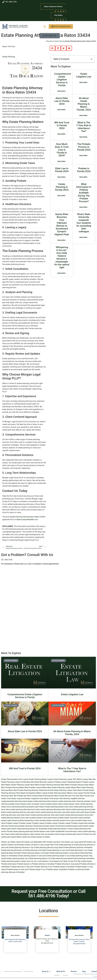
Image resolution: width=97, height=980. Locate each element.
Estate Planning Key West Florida (51, 796)
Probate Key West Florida (27, 796)
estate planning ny (66, 845)
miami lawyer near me (38, 834)
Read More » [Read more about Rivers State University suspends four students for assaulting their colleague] (84, 237)
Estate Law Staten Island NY (13, 842)
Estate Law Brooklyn (16, 845)
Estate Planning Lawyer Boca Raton (17, 971)
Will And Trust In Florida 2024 (62, 125)
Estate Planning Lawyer (8, 971)
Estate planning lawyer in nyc (58, 856)
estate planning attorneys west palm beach (58, 812)
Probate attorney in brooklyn (43, 864)
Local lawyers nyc (56, 861)
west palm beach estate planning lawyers (68, 815)
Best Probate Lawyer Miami (36, 787)
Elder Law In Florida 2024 (62, 170)
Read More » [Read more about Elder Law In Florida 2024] (62, 177)
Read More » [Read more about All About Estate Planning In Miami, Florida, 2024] (84, 116)
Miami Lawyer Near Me (86, 779)
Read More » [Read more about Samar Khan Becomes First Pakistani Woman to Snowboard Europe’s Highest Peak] (62, 240)
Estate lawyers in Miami (41, 837)
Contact (94, 971)
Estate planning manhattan (84, 858)
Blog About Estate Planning (56, 41)
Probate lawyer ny (24, 864)
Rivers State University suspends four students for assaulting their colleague (84, 223)
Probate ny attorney (76, 869)
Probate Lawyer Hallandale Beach (68, 782)
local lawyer (44, 798)
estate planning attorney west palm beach (23, 812)
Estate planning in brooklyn (35, 850)
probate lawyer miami (54, 804)
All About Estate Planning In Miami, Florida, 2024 (84, 104)
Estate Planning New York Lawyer (15, 779)
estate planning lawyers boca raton (59, 807)
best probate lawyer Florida (50, 826)
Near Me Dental (33, 782)
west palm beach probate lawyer (56, 818)
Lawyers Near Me (57, 975)
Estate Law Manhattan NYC (35, 842)
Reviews (74, 971)
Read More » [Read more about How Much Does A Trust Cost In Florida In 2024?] (62, 161)
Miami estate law (23, 837)
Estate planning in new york (58, 850)
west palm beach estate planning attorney (34, 815)
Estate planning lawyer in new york (32, 856)
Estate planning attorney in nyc (21, 847)
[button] (45, 26)
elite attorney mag (67, 798)
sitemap (77, 974)
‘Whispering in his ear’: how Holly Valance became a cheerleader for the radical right (62, 257)
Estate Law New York (56, 842)
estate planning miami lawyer (21, 801)
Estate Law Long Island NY (75, 842)
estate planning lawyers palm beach (30, 807)
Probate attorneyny (9, 864)
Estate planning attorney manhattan (78, 847)
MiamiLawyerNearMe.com (27, 520)
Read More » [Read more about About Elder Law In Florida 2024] (62, 110)
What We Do (61, 971)
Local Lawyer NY (65, 975)
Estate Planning (9, 57)
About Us (46, 971)
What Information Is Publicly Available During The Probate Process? (84, 193)
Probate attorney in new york (22, 867)
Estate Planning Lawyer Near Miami (25, 785)
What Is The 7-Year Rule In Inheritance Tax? (84, 127)
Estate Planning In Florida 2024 (62, 187)
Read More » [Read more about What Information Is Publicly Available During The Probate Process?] (84, 207)
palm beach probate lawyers (19, 820)
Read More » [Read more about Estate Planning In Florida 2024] (62, 196)
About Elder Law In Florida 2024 (62, 101)
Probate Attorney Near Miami (82, 785)
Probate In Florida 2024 (84, 170)
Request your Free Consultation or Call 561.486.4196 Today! (48, 894)
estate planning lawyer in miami (61, 829)
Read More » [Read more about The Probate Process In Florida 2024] (84, 156)
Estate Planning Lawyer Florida (14, 782)
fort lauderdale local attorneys (65, 831)
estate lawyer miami (71, 804)
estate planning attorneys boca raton (25, 809)
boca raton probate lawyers (32, 818)
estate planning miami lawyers (46, 801)
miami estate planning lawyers (17, 834)
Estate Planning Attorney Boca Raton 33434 (28, 517)
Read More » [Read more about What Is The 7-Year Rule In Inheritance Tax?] (84, 137)
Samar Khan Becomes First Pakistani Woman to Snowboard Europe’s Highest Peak (62, 224)
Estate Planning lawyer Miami (60, 793)
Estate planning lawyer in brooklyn (35, 853)
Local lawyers (43, 861)
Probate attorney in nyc (43, 867)
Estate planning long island (61, 858)
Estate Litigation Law (84, 75)
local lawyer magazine (30, 798)
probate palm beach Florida (77, 834)
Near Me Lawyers (47, 782)
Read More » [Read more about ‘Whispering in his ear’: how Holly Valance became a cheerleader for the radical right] (62, 273)
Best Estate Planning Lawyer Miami (62, 787)
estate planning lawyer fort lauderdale (32, 829)
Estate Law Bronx (32, 845)
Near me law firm (70, 861)
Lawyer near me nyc (29, 861)
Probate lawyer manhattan (57, 869)
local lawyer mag (14, 798)
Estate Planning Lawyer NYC (65, 779)
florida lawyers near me (43, 831)
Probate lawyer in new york (17, 869)
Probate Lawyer (18, 26)
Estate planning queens (11, 861)
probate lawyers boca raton (64, 820)
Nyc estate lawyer (85, 861)
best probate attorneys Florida (26, 826)
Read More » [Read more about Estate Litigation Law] (84, 82)
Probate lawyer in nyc (37, 869)
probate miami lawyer (57, 834)
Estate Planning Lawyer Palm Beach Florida (71, 790)
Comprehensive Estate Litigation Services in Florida (63, 80)
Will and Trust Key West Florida (77, 796)
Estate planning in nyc (78, 850)
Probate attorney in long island (67, 864)
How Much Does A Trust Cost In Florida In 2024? (62, 150)
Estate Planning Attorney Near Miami (55, 785)
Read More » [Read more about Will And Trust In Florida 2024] (62, 134)
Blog (84, 971)
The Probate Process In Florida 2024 (84, 147)
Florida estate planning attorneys (20, 831)
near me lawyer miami (36, 804)
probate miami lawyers (17, 804)
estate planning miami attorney (71, 801)
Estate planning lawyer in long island (64, 853)
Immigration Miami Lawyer (37, 793)
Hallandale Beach (18, 27)
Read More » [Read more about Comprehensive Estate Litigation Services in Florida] (62, 91)
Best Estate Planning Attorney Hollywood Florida (33, 790)
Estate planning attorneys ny (13, 850)
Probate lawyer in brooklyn (64, 867)
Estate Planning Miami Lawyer (41, 779)
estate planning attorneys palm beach (56, 809)
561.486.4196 (7, 560)
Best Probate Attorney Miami (13, 787)
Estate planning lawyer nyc (17, 858)
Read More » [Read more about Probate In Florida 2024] (84, 177)
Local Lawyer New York (49, 845)
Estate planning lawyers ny (39, 858)
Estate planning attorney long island (49, 847)
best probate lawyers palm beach (75, 826)
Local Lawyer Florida (81, 793)
